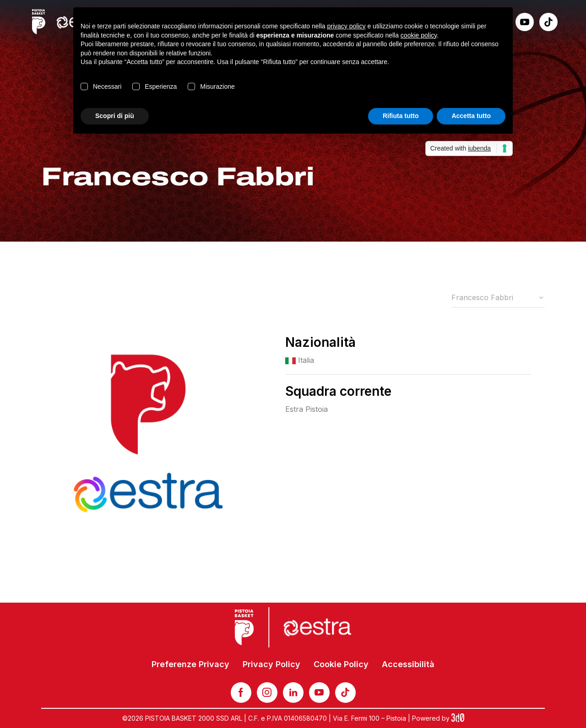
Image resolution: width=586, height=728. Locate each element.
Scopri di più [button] (115, 116)
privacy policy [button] (347, 26)
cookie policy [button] (419, 35)
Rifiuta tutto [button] (401, 116)
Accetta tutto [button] (471, 116)
